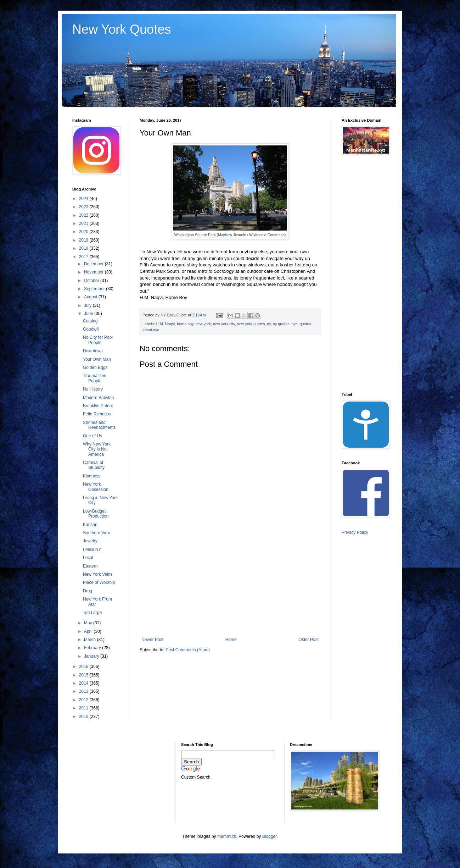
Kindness (92, 476)
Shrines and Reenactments (99, 425)
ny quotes (281, 324)
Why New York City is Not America (97, 449)
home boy (185, 324)
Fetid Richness (97, 414)
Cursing (90, 321)
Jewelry (90, 541)
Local (88, 558)
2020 (84, 232)
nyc (295, 324)
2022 (84, 215)
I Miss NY (92, 549)
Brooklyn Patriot (98, 406)
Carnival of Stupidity (94, 465)
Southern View (97, 533)
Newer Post (152, 640)
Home (231, 640)
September (95, 289)
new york (203, 324)
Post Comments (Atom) (188, 650)
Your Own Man (97, 359)
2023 (84, 207)
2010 (84, 717)
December (94, 264)
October (92, 281)
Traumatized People (95, 378)
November (94, 272)
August (91, 297)
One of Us (92, 436)
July (88, 305)
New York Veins (98, 574)
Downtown (93, 351)
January (92, 656)
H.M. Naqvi (165, 324)
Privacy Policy (355, 532)
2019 (84, 240)
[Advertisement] (230, 579)
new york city (224, 324)
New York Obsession (96, 487)
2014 (84, 683)
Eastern (90, 566)
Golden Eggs (95, 367)
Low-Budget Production (96, 514)
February (93, 648)
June (89, 314)
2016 (84, 667)
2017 (84, 257)
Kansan (90, 525)
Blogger (270, 836)
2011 (84, 708)
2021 (84, 223)
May (89, 623)
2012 (84, 700)
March (91, 640)
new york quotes (251, 324)
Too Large (92, 613)
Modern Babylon (98, 398)
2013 (84, 691)
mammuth (227, 836)
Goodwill (91, 329)
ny (269, 324)
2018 (84, 248)
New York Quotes (122, 29)
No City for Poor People (98, 340)
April (89, 631)
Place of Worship (99, 582)
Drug (88, 591)
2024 (84, 199)
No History (93, 389)
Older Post (308, 640)
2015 (84, 675)
